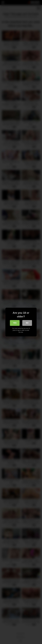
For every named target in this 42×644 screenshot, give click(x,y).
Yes (15, 323)
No (27, 323)
